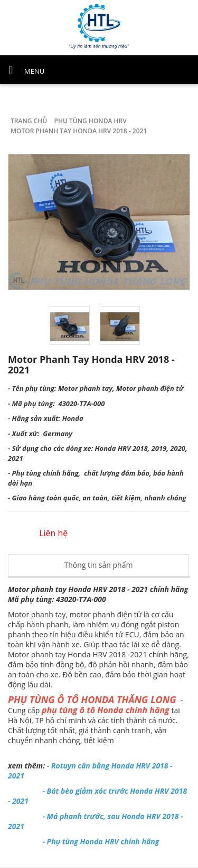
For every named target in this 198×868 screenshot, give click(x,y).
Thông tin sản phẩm (99, 565)
